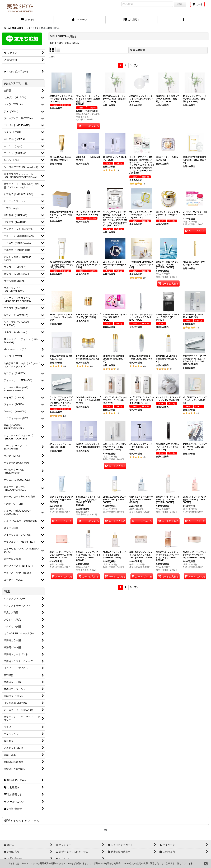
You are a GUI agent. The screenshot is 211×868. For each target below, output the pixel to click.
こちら (189, 863)
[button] (183, 20)
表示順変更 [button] (137, 50)
